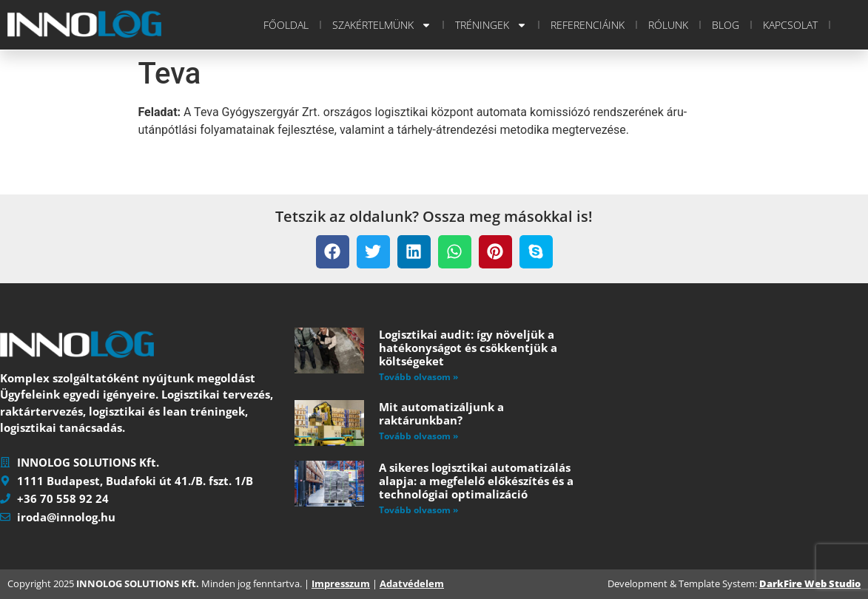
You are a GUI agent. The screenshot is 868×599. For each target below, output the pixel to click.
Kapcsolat (790, 25)
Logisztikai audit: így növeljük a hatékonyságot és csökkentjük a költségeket (468, 348)
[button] (333, 252)
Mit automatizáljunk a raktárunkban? (441, 413)
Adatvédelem (412, 583)
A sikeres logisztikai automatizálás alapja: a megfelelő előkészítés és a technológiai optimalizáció (476, 481)
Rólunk (668, 25)
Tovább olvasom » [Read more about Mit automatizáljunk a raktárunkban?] (418, 436)
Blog (726, 25)
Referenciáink (588, 25)
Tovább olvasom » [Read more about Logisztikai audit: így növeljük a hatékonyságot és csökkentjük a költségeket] (418, 377)
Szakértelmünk (382, 25)
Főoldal (286, 25)
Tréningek (491, 25)
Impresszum (341, 583)
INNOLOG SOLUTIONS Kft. (138, 583)
